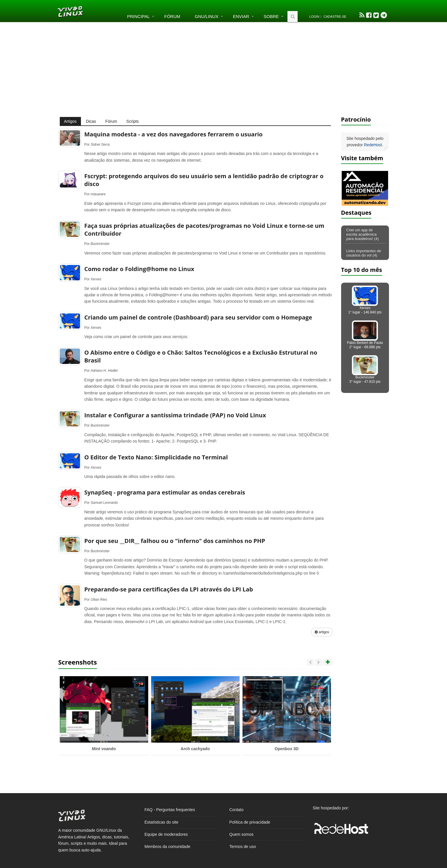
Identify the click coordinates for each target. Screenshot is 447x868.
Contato (237, 810)
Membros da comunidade (167, 847)
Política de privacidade (250, 822)
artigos (322, 632)
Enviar (241, 16)
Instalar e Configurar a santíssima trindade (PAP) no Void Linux (175, 415)
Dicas (91, 121)
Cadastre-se (335, 17)
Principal (138, 16)
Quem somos (241, 834)
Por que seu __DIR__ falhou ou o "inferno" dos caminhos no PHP (175, 541)
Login (314, 17)
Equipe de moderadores (166, 834)
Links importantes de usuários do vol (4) (364, 253)
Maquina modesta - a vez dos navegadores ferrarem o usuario (174, 134)
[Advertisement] (224, 69)
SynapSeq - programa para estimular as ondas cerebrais (165, 492)
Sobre (271, 16)
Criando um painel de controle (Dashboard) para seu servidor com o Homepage (198, 317)
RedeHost (373, 145)
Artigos (70, 121)
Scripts (133, 121)
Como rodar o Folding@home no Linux (139, 269)
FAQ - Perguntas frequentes (170, 810)
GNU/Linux (207, 16)
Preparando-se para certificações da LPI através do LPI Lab (169, 589)
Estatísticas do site (161, 822)
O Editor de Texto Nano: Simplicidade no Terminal (156, 457)
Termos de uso (243, 847)
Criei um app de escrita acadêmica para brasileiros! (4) (363, 234)
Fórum (172, 16)
